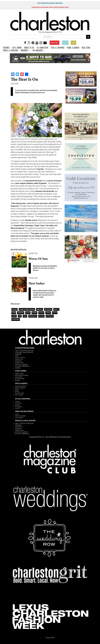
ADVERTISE (18, 361)
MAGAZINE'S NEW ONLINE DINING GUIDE (50, 7)
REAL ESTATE (86, 47)
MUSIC (17, 390)
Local (28, 313)
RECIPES (17, 381)
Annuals (40, 309)
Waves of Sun (38, 259)
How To (56, 309)
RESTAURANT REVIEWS (22, 375)
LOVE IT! (17, 409)
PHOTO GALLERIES (20, 416)
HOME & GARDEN (73, 47)
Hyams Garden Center (27, 309)
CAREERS (18, 368)
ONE (20, 316)
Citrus (48, 313)
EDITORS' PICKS (20, 393)
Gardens (21, 313)
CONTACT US (19, 359)
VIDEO (17, 414)
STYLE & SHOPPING (58, 47)
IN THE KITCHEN (20, 379)
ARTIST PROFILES (20, 388)
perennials (33, 316)
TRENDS (17, 402)
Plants (41, 313)
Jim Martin (48, 309)
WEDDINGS (25, 50)
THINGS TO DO (29, 47)
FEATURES (6, 47)
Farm (14, 313)
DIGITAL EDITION (20, 358)
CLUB (73, 43)
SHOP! (65, 43)
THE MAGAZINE (38, 50)
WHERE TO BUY (19, 363)
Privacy (48, 638)
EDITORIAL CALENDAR (21, 365)
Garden (15, 309)
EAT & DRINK (17, 47)
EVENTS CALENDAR (21, 386)
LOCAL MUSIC (19, 418)
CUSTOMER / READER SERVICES (24, 353)
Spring (34, 313)
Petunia (41, 316)
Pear (25, 316)
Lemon (14, 316)
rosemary (50, 316)
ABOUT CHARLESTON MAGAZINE (24, 351)
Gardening (16, 319)
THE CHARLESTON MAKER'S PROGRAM (50, 3)
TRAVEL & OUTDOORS (11, 50)
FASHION (18, 405)
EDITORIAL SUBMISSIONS (22, 366)
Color (55, 313)
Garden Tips (33, 253)
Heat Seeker (37, 283)
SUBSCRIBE (54, 43)
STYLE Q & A (19, 403)
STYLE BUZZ (19, 407)
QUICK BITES (19, 377)
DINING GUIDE (19, 374)
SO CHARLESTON (42, 47)
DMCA (53, 638)
